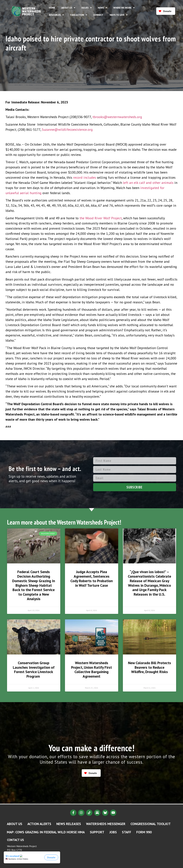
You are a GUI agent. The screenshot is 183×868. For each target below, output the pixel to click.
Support (97, 832)
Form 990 (144, 832)
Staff (127, 832)
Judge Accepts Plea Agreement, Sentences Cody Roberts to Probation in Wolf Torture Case (92, 578)
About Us (68, 8)
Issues (86, 8)
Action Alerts (39, 824)
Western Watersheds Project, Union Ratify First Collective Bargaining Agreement (91, 670)
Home (52, 8)
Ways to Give (119, 15)
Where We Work (124, 8)
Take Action (79, 15)
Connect (98, 15)
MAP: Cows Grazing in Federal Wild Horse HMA (46, 832)
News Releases (69, 824)
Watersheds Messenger (106, 824)
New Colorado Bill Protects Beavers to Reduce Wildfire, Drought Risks (149, 667)
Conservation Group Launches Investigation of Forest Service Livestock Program (34, 670)
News (102, 8)
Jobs (113, 832)
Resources (56, 15)
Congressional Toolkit (151, 824)
